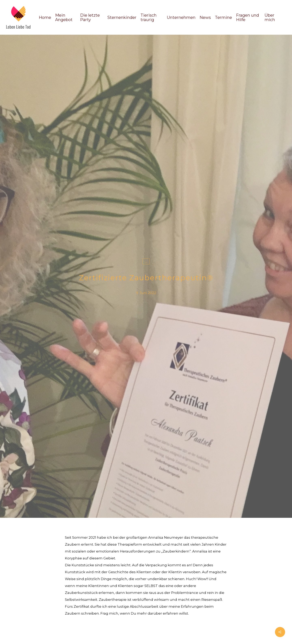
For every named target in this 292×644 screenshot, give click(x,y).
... (146, 262)
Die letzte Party (90, 17)
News (205, 17)
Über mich (270, 17)
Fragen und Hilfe (247, 17)
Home (45, 17)
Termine (223, 17)
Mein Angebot (64, 17)
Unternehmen (181, 17)
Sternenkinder (122, 17)
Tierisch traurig (149, 17)
